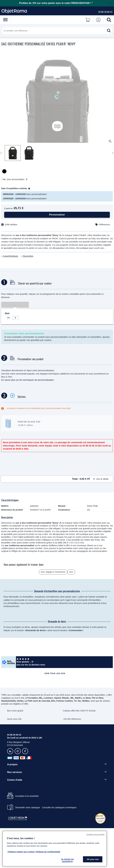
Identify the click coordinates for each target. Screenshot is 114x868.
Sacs (71, 572)
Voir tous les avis (55, 673)
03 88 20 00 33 (105, 12)
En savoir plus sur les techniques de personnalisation (28, 380)
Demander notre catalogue (28, 807)
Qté (8, 318)
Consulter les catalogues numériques (59, 807)
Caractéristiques (10, 256)
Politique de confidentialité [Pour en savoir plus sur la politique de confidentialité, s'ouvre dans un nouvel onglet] (48, 852)
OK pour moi (93, 859)
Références (104, 225)
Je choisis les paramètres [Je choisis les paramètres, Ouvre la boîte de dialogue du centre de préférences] (67, 860)
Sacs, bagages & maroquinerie (53, 572)
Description (28, 256)
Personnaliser (57, 215)
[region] (55, 849)
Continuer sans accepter (95, 834)
